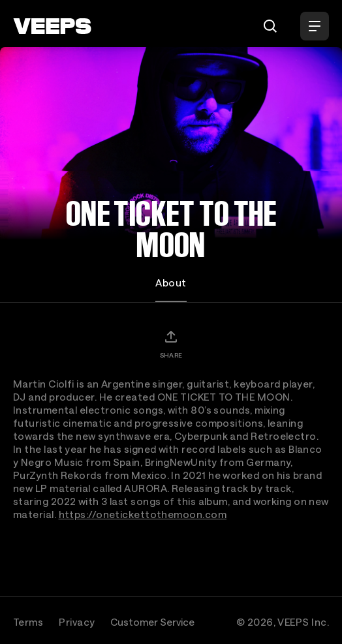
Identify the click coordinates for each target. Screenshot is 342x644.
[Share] (171, 344)
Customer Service (152, 622)
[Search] (270, 26)
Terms (28, 622)
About (171, 283)
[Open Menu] (315, 26)
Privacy (77, 622)
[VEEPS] (52, 26)
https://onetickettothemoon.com (143, 514)
